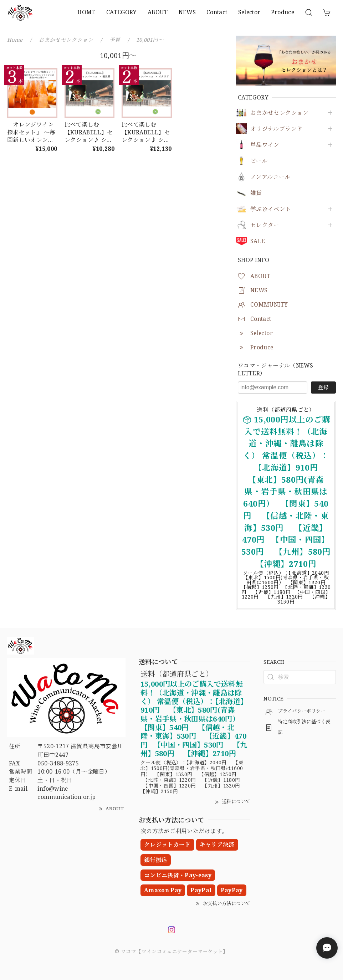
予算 (115, 40)
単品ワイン (265, 145)
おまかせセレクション (280, 113)
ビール (259, 161)
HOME (86, 12)
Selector (249, 12)
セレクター (265, 225)
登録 (323, 387)
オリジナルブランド (276, 129)
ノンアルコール (270, 177)
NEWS (187, 12)
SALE (258, 241)
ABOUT (158, 12)
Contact (217, 12)
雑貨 (256, 193)
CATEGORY (122, 12)
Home (15, 40)
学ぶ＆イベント (271, 209)
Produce (283, 12)
